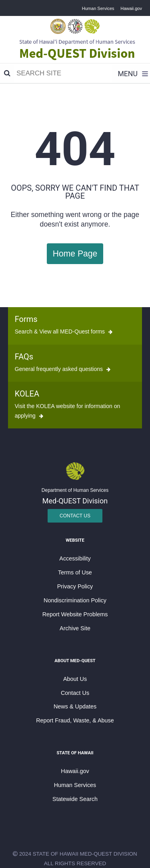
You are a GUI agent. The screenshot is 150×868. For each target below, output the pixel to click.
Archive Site (75, 628)
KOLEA (27, 394)
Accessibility (75, 558)
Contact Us (75, 516)
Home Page (75, 253)
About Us (75, 679)
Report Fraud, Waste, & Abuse (75, 720)
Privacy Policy (75, 586)
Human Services (98, 8)
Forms (26, 319)
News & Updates (75, 706)
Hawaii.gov (131, 8)
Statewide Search (75, 799)
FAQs (24, 357)
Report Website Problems (75, 614)
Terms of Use (75, 572)
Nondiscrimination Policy (75, 600)
